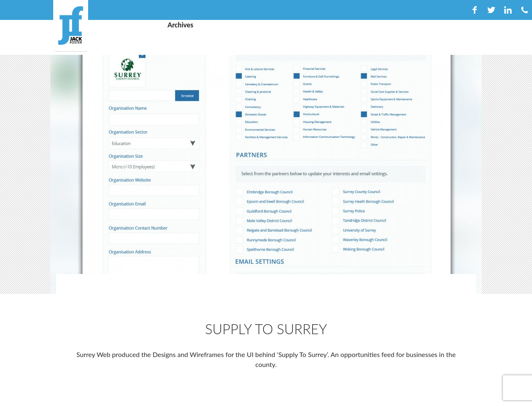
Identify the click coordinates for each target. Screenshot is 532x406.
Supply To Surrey (266, 329)
